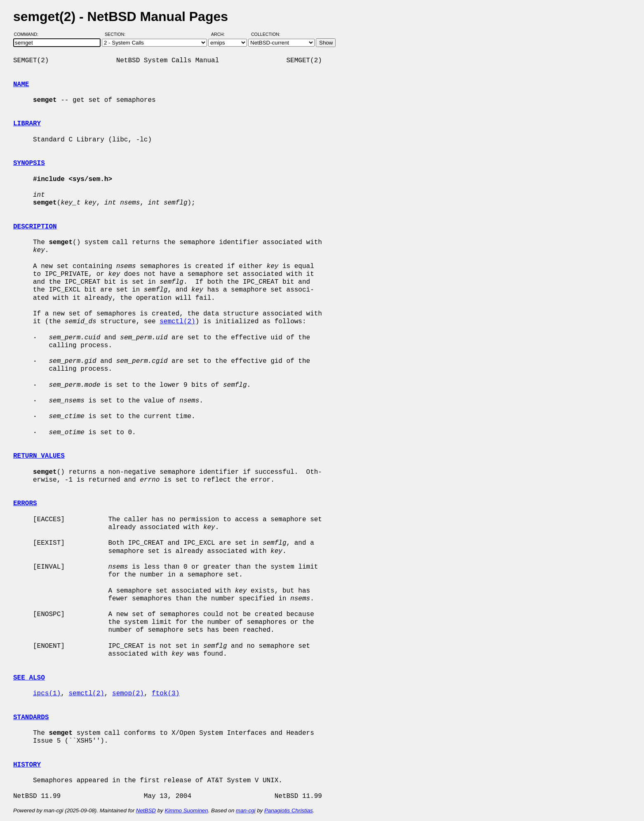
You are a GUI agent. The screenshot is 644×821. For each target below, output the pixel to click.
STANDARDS (31, 717)
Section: (117, 34)
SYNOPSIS (29, 163)
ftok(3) (166, 694)
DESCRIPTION (35, 227)
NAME (21, 85)
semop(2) (128, 694)
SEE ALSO (29, 678)
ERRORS (25, 503)
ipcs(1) (47, 694)
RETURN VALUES (39, 456)
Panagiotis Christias (289, 810)
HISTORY (27, 765)
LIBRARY (27, 124)
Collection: (266, 34)
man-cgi (246, 810)
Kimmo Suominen (186, 810)
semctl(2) (177, 322)
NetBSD (146, 810)
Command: (29, 34)
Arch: (222, 34)
